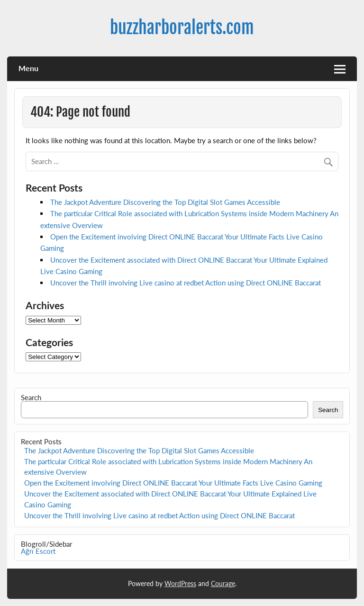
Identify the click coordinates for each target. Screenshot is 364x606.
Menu (28, 68)
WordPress (180, 583)
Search (31, 397)
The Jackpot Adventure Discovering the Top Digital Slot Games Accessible (165, 202)
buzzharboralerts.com (182, 28)
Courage (223, 583)
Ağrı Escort (38, 551)
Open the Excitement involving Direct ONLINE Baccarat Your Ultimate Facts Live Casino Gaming (173, 483)
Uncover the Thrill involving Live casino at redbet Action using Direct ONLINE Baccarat (186, 283)
